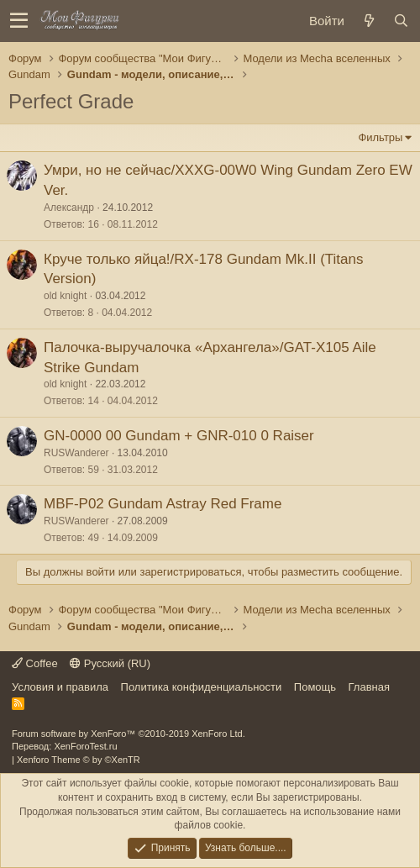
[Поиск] (401, 21)
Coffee (35, 663)
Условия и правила (60, 687)
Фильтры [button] (380, 137)
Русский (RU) (110, 663)
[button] (19, 21)
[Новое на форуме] (369, 21)
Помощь (315, 687)
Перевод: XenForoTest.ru (65, 746)
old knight (65, 296)
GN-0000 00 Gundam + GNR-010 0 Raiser (179, 436)
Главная (369, 687)
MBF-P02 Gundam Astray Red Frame (163, 504)
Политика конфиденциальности (202, 687)
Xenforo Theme (79, 760)
